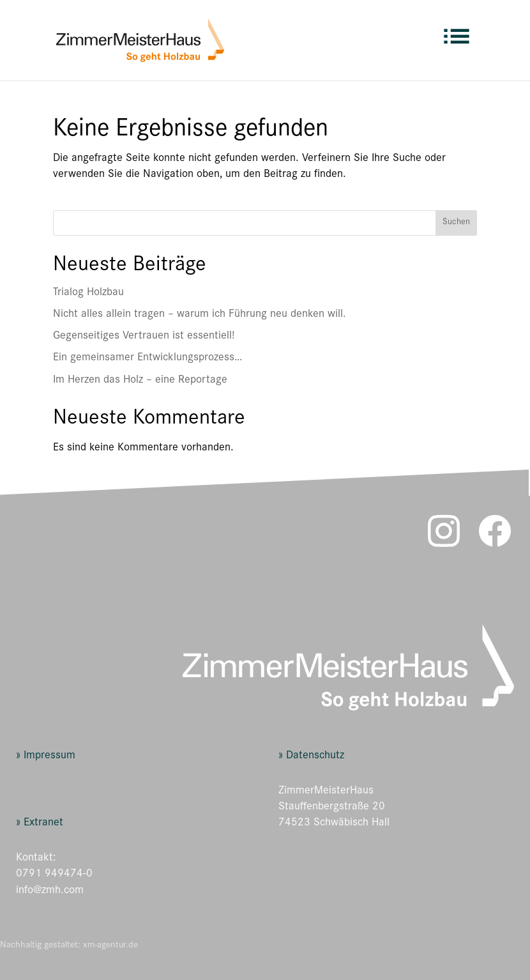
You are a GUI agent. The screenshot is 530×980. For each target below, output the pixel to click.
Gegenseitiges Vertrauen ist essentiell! (144, 337)
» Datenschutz (311, 756)
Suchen (456, 223)
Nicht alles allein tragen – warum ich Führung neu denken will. (200, 315)
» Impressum (46, 756)
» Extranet (40, 823)
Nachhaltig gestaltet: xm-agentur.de (69, 946)
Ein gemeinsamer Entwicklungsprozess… (148, 358)
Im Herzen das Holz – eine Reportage (140, 381)
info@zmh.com (50, 891)
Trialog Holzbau (88, 293)
